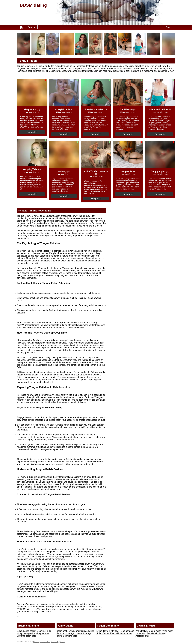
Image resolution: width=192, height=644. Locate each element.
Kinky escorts (42, 633)
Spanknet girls (44, 631)
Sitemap (36, 642)
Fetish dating (102, 631)
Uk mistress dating (85, 631)
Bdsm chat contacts (66, 631)
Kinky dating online (26, 633)
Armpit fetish (142, 631)
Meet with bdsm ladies (121, 633)
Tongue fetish (155, 631)
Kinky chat (114, 631)
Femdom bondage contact (69, 633)
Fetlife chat (104, 633)
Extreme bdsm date (27, 636)
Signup (169, 27)
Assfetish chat (142, 636)
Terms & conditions (45, 642)
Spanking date (70, 636)
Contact (62, 642)
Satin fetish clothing (156, 633)
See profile (32, 132)
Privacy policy (55, 642)
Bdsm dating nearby (27, 631)
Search (31, 27)
